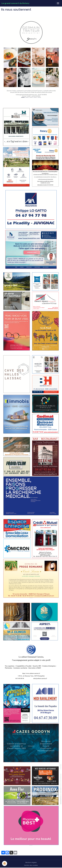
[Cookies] (5, 863)
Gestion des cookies (31, 865)
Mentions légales (31, 862)
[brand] (15, 3)
